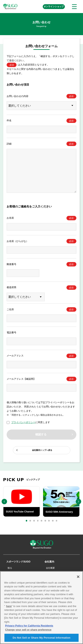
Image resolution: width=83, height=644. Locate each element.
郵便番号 (11, 264)
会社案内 (49, 562)
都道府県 (11, 287)
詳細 (9, 144)
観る (10, 568)
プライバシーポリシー (23, 422)
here (9, 608)
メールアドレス (15, 356)
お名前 (10, 218)
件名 (9, 120)
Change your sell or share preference (28, 631)
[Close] (78, 579)
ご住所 (10, 309)
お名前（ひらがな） (18, 241)
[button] (27, 521)
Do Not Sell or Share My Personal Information (42, 640)
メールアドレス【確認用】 (21, 379)
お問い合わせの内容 (18, 96)
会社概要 (50, 568)
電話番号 (11, 333)
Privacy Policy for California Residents (29, 628)
